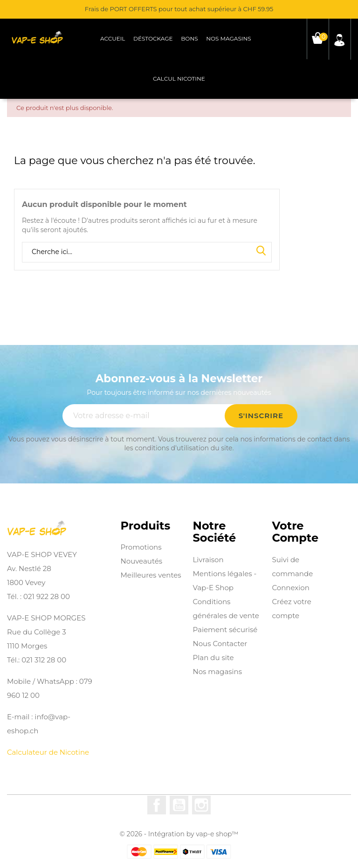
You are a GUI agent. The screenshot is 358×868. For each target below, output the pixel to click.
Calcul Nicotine (179, 79)
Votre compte (295, 532)
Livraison (208, 560)
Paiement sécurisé (225, 630)
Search (261, 251)
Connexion (290, 588)
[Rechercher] (147, 252)
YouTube (179, 805)
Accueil (113, 38)
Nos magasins (228, 38)
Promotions (141, 547)
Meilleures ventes (151, 575)
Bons (189, 38)
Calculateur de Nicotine (48, 752)
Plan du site (213, 658)
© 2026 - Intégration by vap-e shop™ (179, 834)
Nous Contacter (220, 644)
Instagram (201, 805)
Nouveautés (142, 561)
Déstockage (153, 38)
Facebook (157, 805)
